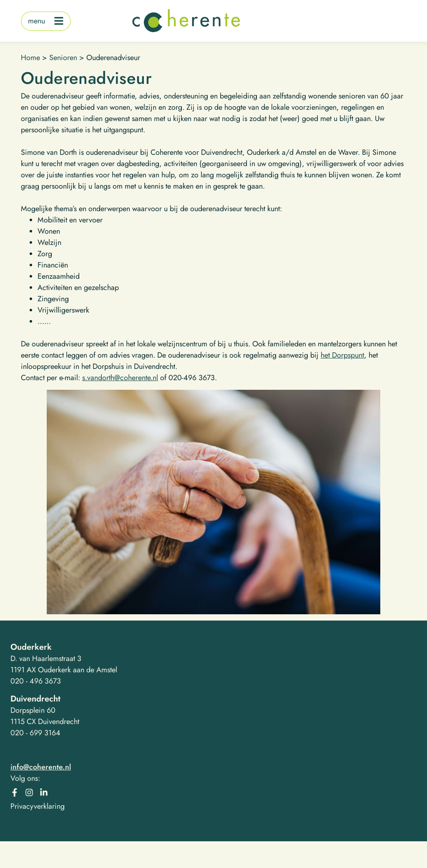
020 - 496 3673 (36, 681)
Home (30, 58)
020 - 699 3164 (35, 733)
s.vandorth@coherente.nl (120, 378)
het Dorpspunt (342, 355)
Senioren (63, 58)
